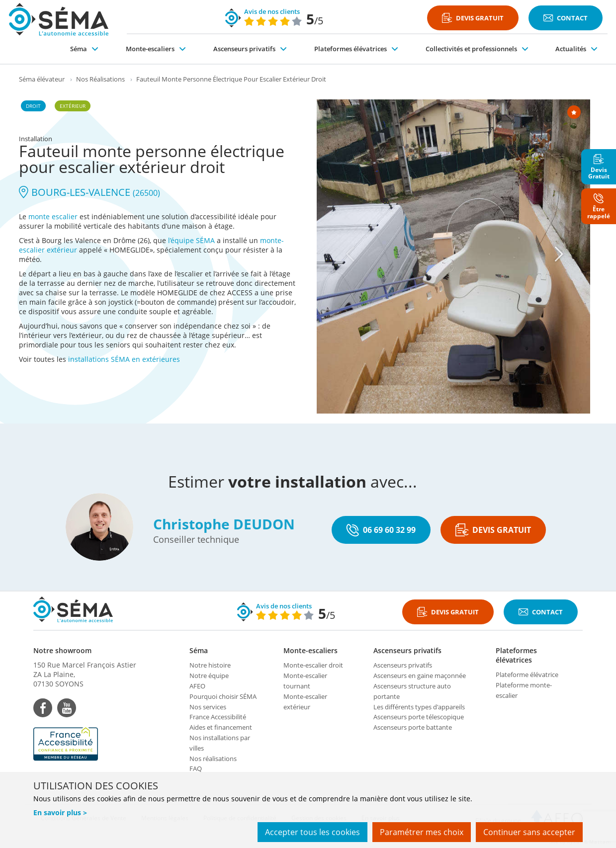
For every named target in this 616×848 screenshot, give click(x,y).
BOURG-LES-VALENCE (89, 192)
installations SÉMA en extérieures (124, 359)
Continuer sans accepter (529, 832)
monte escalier (53, 216)
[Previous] (350, 254)
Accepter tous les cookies (312, 832)
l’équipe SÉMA (191, 240)
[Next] (559, 254)
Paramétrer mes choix (422, 832)
